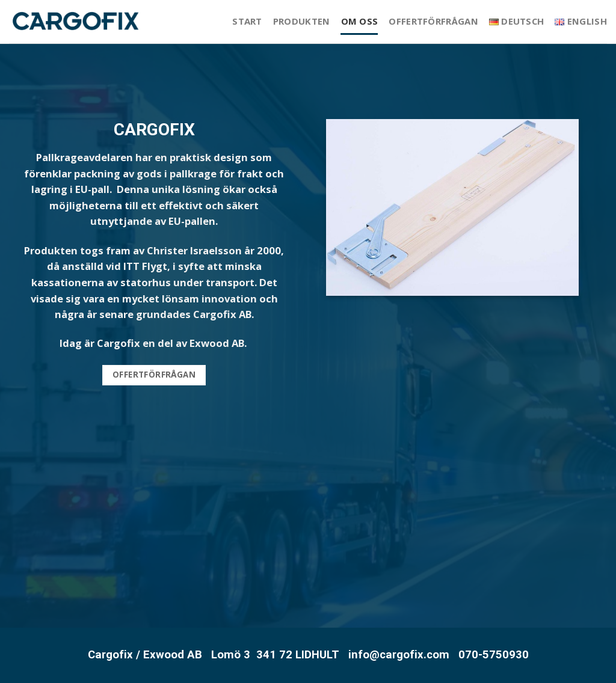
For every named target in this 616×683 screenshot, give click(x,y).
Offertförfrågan (433, 21)
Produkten (302, 21)
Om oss (360, 21)
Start (247, 21)
